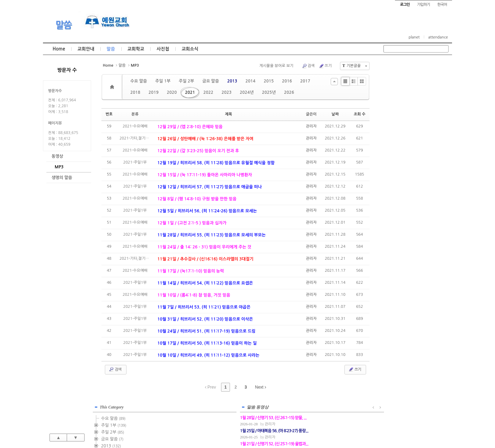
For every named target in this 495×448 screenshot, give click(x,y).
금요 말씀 (210, 81)
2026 (289, 92)
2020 (172, 92)
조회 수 (360, 114)
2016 (287, 81)
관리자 (311, 126)
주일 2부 (186, 81)
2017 (305, 81)
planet (414, 37)
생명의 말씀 (62, 178)
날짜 (335, 114)
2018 (135, 92)
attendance (438, 37)
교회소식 (190, 49)
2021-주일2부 (413, 176)
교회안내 (86, 49)
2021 (190, 92)
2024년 (247, 92)
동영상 (57, 156)
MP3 (59, 167)
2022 (208, 92)
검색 (308, 66)
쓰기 (325, 66)
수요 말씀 (139, 81)
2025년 (269, 92)
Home (59, 49)
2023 (226, 92)
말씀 (64, 25)
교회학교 (136, 49)
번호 (109, 114)
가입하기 (423, 5)
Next (261, 387)
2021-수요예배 (413, 183)
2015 (269, 81)
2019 (153, 92)
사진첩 (163, 49)
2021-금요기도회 (415, 190)
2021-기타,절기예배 (418, 197)
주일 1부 (163, 81)
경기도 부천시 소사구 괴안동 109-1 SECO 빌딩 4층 (259, 428)
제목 (228, 114)
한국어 (442, 5)
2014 (250, 81)
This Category (400, 68)
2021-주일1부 (414, 169)
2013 (232, 81)
